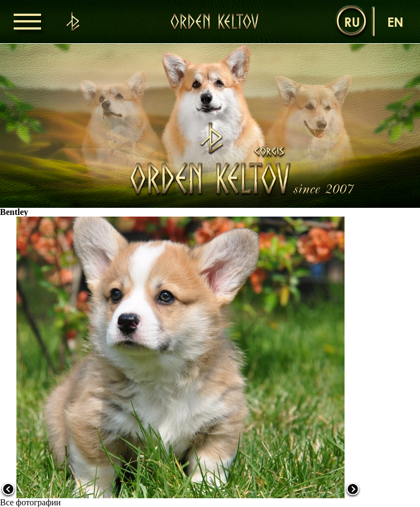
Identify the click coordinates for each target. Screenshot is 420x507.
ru (352, 22)
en (395, 22)
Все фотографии (30, 502)
